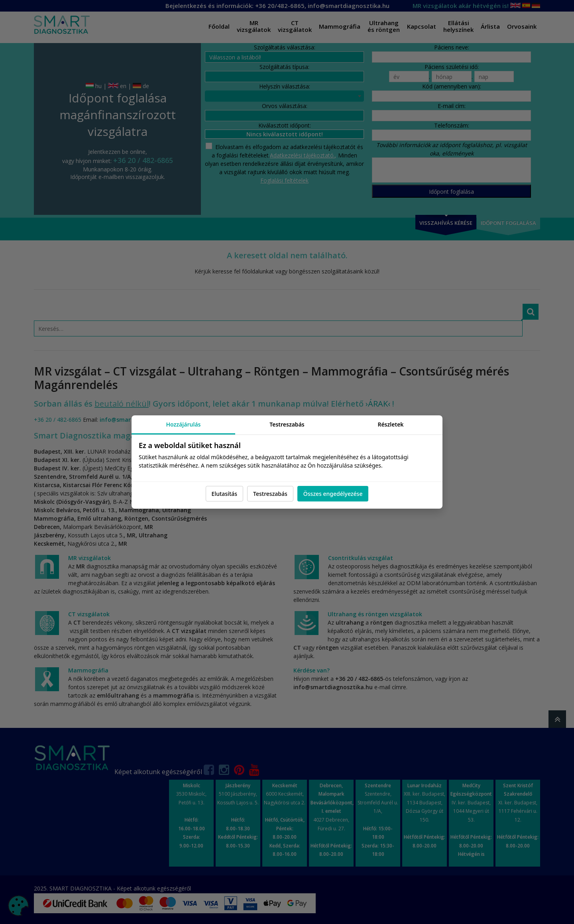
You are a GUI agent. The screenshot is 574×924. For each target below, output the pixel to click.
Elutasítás (224, 494)
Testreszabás (270, 494)
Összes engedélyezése (333, 494)
